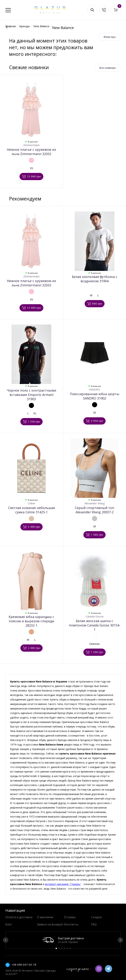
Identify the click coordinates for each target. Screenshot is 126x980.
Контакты (71, 924)
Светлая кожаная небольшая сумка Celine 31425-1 (31, 510)
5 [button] (67, 948)
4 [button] (64, 948)
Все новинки (107, 68)
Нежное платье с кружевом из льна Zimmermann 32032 (31, 152)
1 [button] (56, 948)
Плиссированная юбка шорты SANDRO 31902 (95, 396)
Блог (9, 924)
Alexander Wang (95, 503)
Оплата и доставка (19, 917)
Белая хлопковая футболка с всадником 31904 (95, 279)
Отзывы (70, 917)
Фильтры (109, 37)
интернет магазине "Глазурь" (63, 884)
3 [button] (62, 948)
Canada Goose (95, 616)
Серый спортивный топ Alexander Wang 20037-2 (94, 510)
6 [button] (70, 948)
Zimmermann (31, 145)
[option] (63, 940)
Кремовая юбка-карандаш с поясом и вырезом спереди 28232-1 (31, 621)
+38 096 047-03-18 (24, 965)
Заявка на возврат (50, 924)
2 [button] (59, 948)
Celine (31, 503)
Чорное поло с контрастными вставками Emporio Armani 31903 (31, 395)
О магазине (45, 917)
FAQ (94, 924)
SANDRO (94, 389)
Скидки (96, 917)
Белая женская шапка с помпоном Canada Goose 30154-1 (94, 625)
